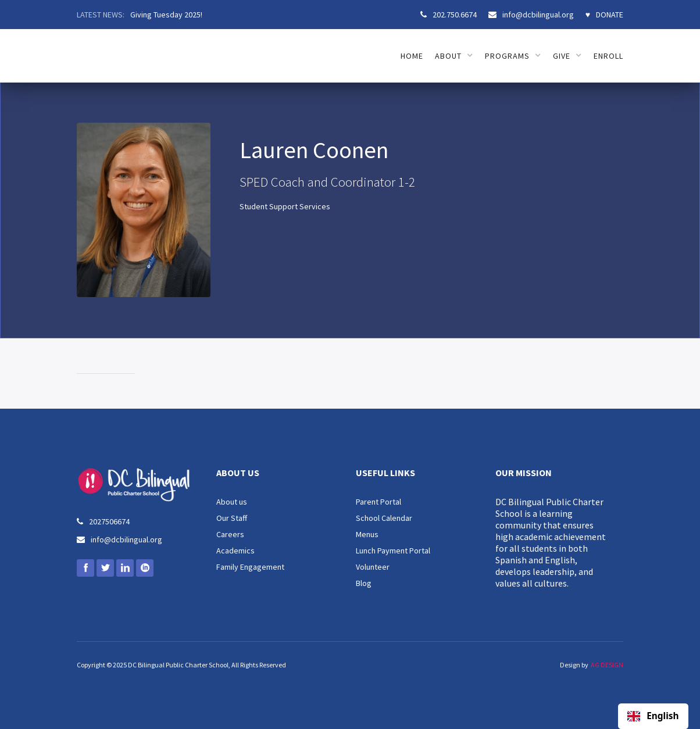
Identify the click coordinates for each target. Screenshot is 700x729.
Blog (364, 583)
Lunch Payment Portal (393, 551)
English (653, 716)
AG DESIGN (607, 665)
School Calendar (384, 518)
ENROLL (608, 56)
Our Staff (232, 518)
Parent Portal (378, 502)
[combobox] (653, 716)
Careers (230, 534)
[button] (454, 56)
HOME (412, 56)
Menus (367, 534)
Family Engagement (250, 567)
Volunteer (373, 567)
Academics (235, 551)
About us (232, 502)
